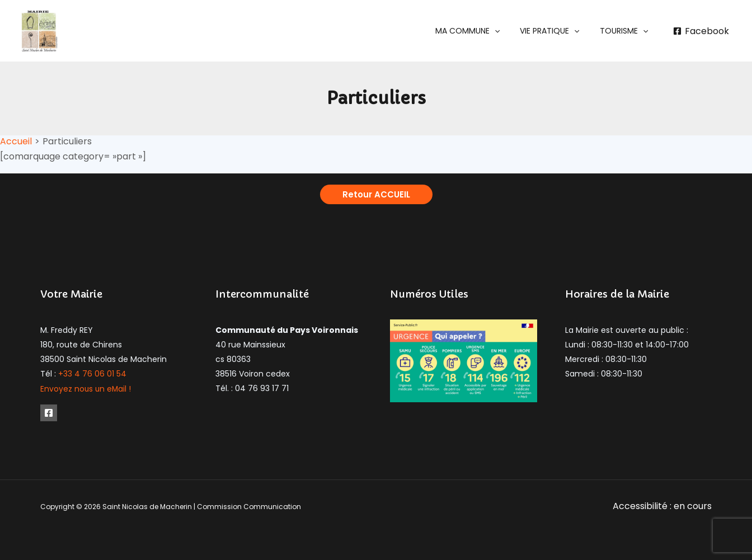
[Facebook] (701, 31)
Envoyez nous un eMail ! (86, 388)
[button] (479, 31)
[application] (506, 31)
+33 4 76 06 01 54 (92, 374)
